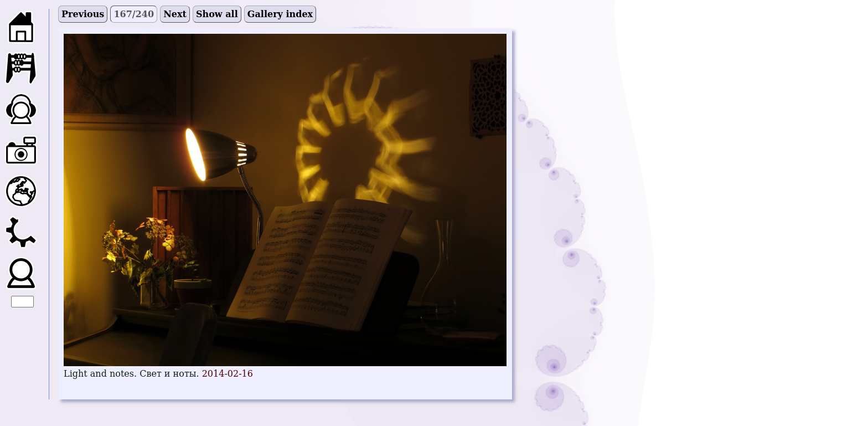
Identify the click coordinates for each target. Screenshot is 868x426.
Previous (83, 14)
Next (175, 14)
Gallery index (280, 14)
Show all (217, 14)
